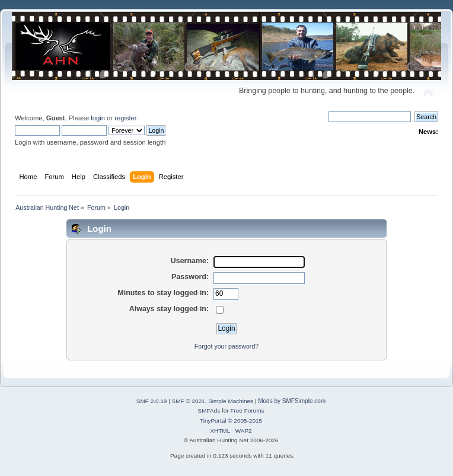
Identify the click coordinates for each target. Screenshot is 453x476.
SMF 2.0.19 (152, 401)
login (98, 118)
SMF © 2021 (189, 401)
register (125, 118)
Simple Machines (231, 401)
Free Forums (247, 410)
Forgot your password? (226, 346)
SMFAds (209, 410)
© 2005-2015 (245, 421)
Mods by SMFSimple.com (292, 401)
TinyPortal (213, 421)
